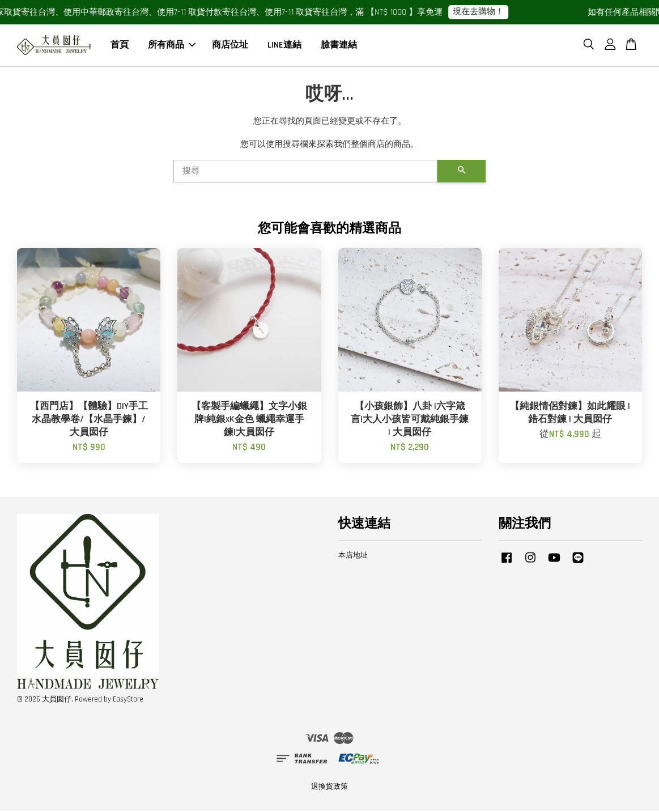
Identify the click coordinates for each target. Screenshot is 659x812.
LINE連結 (284, 46)
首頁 (120, 46)
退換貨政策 (329, 788)
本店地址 (353, 557)
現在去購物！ (483, 12)
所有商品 (172, 46)
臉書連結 (339, 46)
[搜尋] (306, 173)
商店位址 (230, 46)
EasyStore (128, 701)
